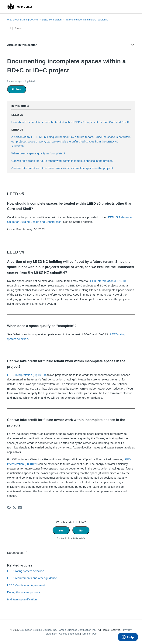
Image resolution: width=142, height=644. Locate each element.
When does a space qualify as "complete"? (38, 153)
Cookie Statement (69, 634)
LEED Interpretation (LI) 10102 (108, 281)
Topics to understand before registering (87, 20)
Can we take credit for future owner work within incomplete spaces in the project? (62, 168)
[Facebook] (9, 507)
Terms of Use (89, 634)
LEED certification (52, 20)
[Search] (71, 28)
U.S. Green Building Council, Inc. (38, 630)
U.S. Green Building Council (23, 20)
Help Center (25, 7)
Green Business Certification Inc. (77, 630)
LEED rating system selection (26, 571)
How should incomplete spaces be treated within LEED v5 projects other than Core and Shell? (70, 122)
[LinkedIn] (20, 507)
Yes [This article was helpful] (61, 531)
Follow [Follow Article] (17, 89)
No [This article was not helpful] (81, 531)
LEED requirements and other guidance (32, 578)
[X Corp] (14, 507)
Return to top (18, 552)
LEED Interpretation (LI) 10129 (26, 375)
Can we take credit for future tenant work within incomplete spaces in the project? (62, 161)
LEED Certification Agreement (26, 585)
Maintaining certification (22, 599)
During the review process (24, 592)
